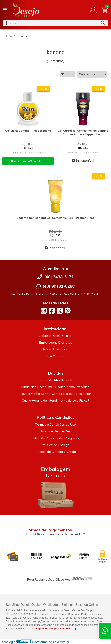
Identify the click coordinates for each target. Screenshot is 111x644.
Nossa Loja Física (56, 349)
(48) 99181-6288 (59, 286)
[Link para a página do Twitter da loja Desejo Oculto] (60, 311)
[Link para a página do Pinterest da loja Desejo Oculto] (68, 310)
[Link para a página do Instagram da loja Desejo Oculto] (44, 311)
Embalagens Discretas (55, 342)
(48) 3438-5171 (59, 277)
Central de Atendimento (55, 380)
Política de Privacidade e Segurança (55, 438)
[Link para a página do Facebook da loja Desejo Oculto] (52, 311)
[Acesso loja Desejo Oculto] (93, 10)
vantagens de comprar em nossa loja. (55, 628)
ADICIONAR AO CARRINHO (28, 161)
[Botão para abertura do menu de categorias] (5, 10)
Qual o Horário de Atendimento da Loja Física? (55, 400)
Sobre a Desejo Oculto (55, 336)
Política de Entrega (55, 445)
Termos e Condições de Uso (55, 424)
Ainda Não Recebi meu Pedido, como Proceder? (55, 387)
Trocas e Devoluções (55, 431)
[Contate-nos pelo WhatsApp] (105, 631)
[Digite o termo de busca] (50, 23)
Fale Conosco (56, 356)
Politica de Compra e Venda (56, 452)
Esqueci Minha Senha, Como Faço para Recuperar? (56, 394)
